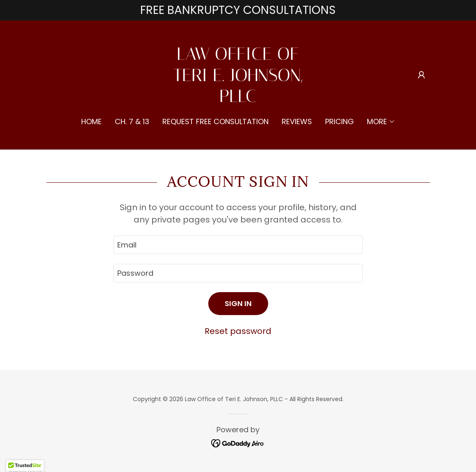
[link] (238, 99)
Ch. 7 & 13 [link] (132, 121)
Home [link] (91, 121)
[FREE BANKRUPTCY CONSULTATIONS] (238, 10)
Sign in (238, 303)
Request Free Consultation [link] (215, 121)
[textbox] (238, 245)
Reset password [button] (238, 331)
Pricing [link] (339, 121)
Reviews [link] (297, 121)
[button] (421, 75)
